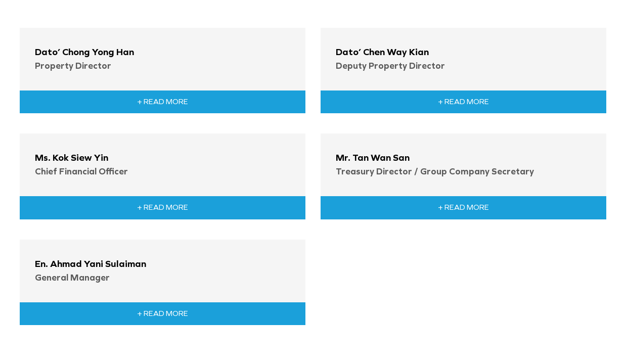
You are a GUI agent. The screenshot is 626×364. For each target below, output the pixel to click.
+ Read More (163, 102)
